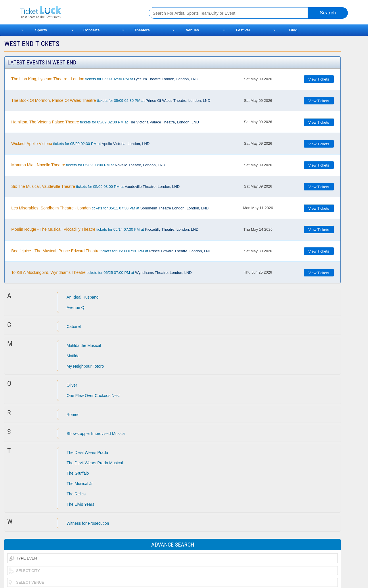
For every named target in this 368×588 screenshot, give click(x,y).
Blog (293, 30)
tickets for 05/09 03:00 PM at (88, 165)
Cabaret (74, 327)
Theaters (142, 30)
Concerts (91, 30)
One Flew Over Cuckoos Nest (93, 396)
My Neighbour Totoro (85, 366)
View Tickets (319, 79)
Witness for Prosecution (88, 523)
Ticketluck (77, 12)
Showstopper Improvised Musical (96, 434)
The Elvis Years (81, 504)
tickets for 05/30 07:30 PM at (111, 251)
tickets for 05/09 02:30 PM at (105, 79)
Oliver (72, 385)
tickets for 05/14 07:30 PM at (105, 229)
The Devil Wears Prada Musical (95, 463)
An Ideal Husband (83, 297)
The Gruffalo (78, 473)
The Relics (76, 494)
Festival (243, 30)
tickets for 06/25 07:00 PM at (101, 272)
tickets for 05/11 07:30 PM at (110, 208)
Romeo (73, 415)
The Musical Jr (80, 484)
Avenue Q (76, 308)
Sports (41, 30)
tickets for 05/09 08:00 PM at (95, 186)
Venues (192, 30)
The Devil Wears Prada (87, 453)
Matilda (73, 356)
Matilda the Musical (84, 345)
